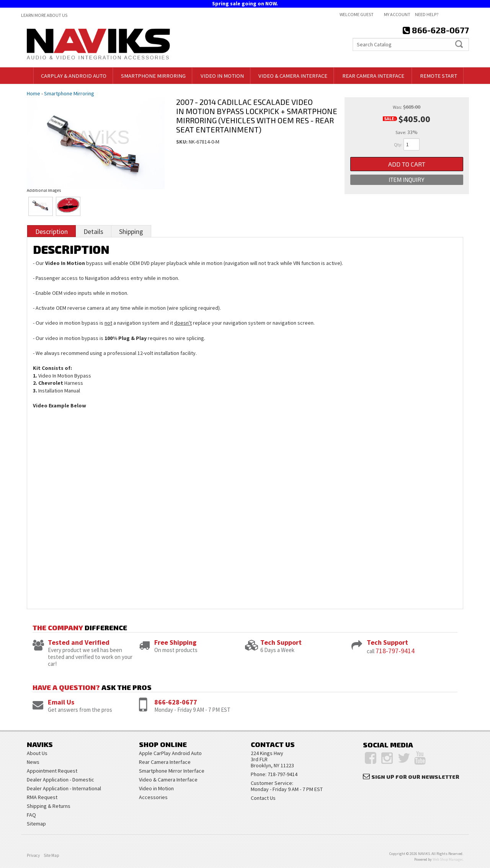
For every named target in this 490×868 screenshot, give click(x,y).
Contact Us (263, 798)
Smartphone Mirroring (69, 93)
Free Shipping (175, 642)
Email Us (61, 702)
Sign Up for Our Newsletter (415, 777)
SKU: (182, 142)
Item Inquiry (407, 180)
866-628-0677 (176, 702)
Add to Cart (407, 164)
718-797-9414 (395, 651)
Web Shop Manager (448, 859)
